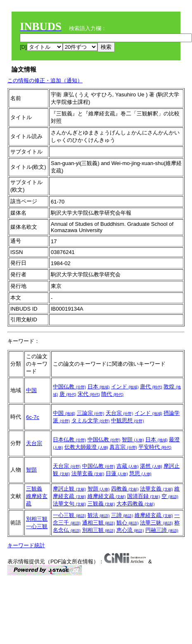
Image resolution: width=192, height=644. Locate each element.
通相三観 (99, 523)
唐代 (151, 387)
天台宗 (120, 413)
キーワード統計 (26, 545)
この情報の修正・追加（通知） (45, 80)
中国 (31, 390)
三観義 (34, 489)
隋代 (112, 394)
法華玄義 (88, 473)
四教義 (125, 489)
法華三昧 (156, 523)
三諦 (122, 515)
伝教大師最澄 (86, 447)
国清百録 (144, 496)
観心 (128, 523)
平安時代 (155, 447)
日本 (99, 387)
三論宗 (91, 413)
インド (125, 387)
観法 (99, 515)
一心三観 (37, 526)
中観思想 (128, 420)
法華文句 (69, 504)
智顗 (133, 439)
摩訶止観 (69, 489)
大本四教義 (136, 504)
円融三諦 (162, 530)
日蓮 (117, 473)
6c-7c (33, 417)
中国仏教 (69, 387)
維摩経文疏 (107, 496)
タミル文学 (91, 420)
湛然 (151, 466)
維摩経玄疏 (154, 515)
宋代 (89, 394)
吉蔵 (128, 466)
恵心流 (130, 530)
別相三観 (37, 519)
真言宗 (123, 447)
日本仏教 (69, 439)
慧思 (140, 473)
